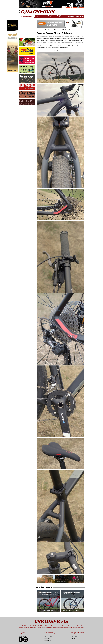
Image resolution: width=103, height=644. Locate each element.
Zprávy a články (39, 16)
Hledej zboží (50, 16)
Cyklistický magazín (27, 16)
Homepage (39, 30)
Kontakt (78, 16)
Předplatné (70, 16)
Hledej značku (59, 16)
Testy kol (55, 30)
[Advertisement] (27, 28)
